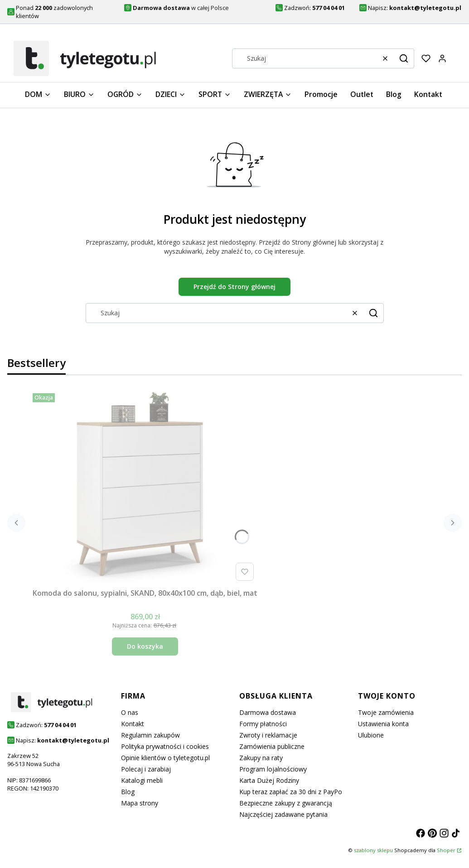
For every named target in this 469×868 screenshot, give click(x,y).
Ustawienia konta (383, 724)
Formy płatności (263, 724)
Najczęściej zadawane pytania (283, 814)
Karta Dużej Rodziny (269, 780)
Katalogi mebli (142, 780)
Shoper (446, 850)
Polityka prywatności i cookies (165, 746)
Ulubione (371, 735)
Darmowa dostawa (268, 712)
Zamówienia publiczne (272, 746)
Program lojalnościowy (273, 769)
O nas (130, 712)
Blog (128, 792)
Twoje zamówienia (386, 712)
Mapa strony (140, 803)
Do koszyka (145, 646)
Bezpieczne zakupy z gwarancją (286, 803)
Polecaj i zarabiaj (146, 769)
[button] (404, 58)
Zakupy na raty (261, 758)
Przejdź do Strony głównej (234, 287)
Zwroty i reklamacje (268, 735)
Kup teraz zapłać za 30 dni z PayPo (291, 792)
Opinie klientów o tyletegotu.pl (165, 758)
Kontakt (133, 724)
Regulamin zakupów (150, 735)
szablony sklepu (373, 850)
